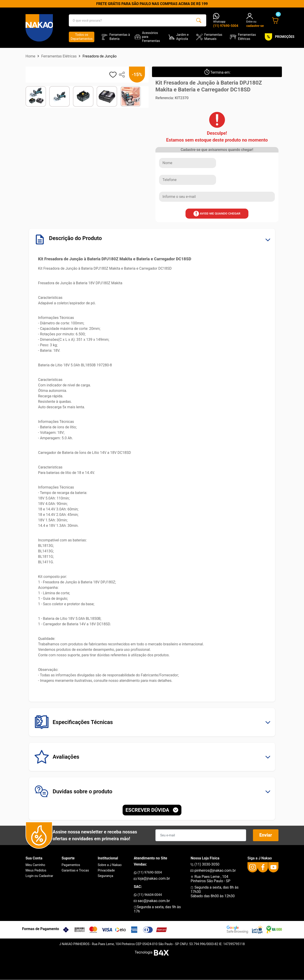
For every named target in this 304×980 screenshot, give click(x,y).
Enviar (266, 835)
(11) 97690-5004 (148, 873)
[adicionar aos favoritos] (113, 75)
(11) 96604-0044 (148, 895)
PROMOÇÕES (279, 37)
